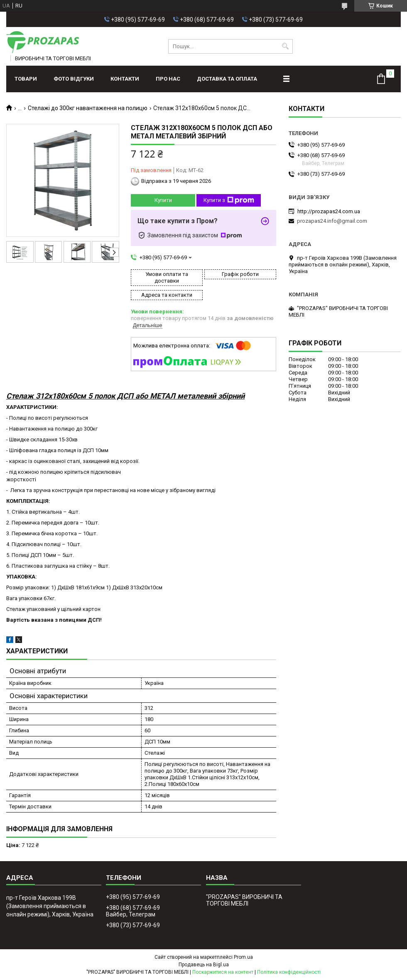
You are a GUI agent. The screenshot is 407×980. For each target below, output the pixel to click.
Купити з (229, 200)
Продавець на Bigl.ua (204, 965)
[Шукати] (286, 46)
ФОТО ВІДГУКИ (74, 79)
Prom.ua (243, 957)
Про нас (168, 79)
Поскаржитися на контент (223, 972)
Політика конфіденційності (289, 972)
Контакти (125, 79)
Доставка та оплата (227, 79)
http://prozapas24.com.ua (329, 211)
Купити (163, 200)
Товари (26, 79)
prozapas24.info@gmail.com (332, 221)
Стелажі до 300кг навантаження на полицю (88, 108)
